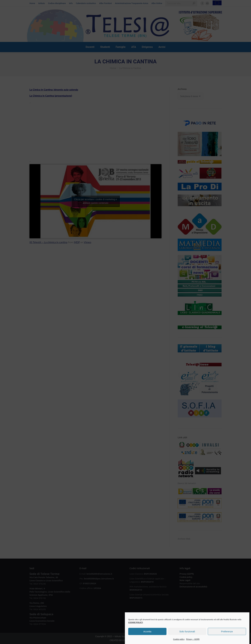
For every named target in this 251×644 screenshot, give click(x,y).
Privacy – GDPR (193, 642)
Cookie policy (179, 642)
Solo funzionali (187, 635)
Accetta (147, 635)
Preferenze (227, 635)
